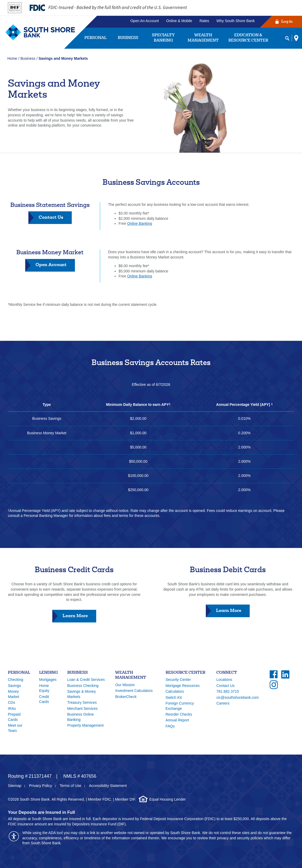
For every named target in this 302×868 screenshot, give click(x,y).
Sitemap (15, 786)
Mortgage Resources (183, 686)
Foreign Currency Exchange (180, 706)
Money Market (14, 694)
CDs (11, 702)
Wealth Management (203, 38)
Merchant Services (83, 709)
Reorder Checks (179, 714)
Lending (48, 673)
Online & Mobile (179, 21)
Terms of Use (70, 786)
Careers (223, 703)
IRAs (12, 709)
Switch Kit (174, 697)
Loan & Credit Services (86, 680)
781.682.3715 (228, 691)
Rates (204, 21)
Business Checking (83, 686)
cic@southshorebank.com (237, 697)
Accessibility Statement (108, 786)
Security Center (178, 680)
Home (12, 58)
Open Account (51, 265)
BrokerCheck (126, 697)
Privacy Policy (41, 786)
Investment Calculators (134, 691)
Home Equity (44, 688)
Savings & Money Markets (82, 694)
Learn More (79, 618)
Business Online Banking (81, 717)
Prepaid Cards (14, 717)
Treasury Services (82, 702)
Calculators (175, 691)
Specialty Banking (163, 38)
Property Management (86, 725)
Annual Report (177, 720)
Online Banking (140, 223)
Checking (16, 680)
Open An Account (145, 21)
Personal (95, 38)
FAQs (170, 726)
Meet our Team (15, 728)
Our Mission (125, 685)
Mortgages (48, 680)
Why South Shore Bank (236, 21)
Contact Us (55, 219)
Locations (224, 680)
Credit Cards (44, 699)
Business (128, 38)
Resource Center (185, 673)
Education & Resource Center (248, 38)
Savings (14, 686)
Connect (227, 673)
